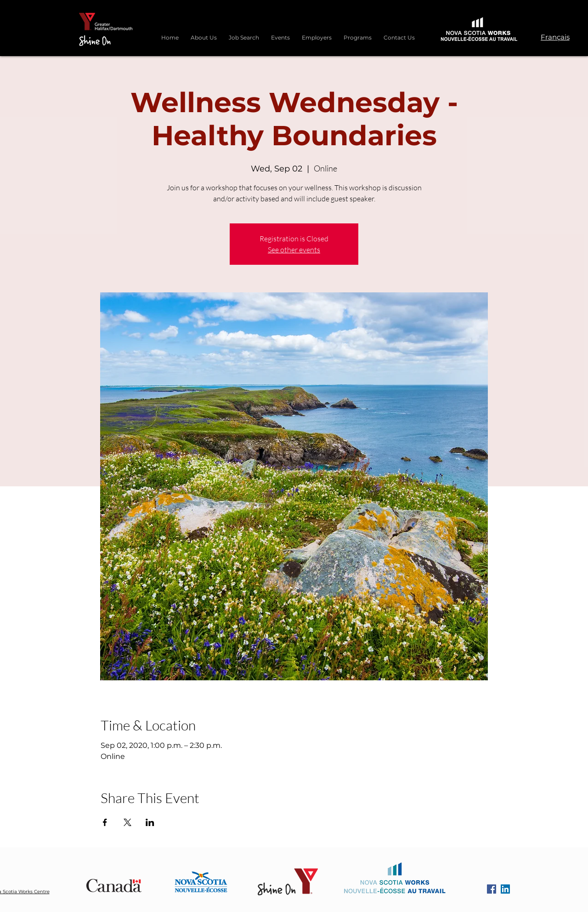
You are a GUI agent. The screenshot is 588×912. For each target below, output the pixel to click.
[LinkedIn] (505, 889)
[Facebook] (492, 889)
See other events (294, 250)
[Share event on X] (127, 822)
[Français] (555, 37)
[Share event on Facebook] (105, 822)
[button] (358, 34)
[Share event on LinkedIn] (150, 822)
